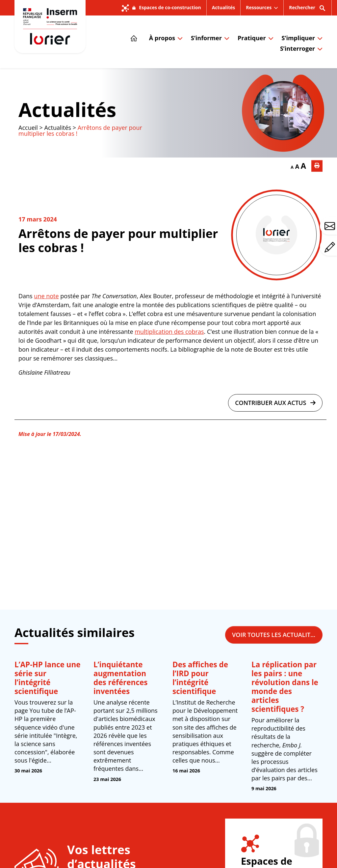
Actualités (223, 7)
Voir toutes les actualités (277, 635)
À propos (162, 38)
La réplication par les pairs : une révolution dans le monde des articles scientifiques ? (285, 687)
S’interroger (298, 48)
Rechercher (308, 10)
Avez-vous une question (331, 226)
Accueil (28, 128)
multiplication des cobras (169, 332)
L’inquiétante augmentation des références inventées (120, 678)
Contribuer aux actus (275, 403)
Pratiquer (252, 38)
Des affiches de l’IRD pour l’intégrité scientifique (200, 678)
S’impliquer (298, 38)
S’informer (206, 38)
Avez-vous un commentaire (331, 247)
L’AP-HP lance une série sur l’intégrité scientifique (48, 678)
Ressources (259, 7)
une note (46, 296)
